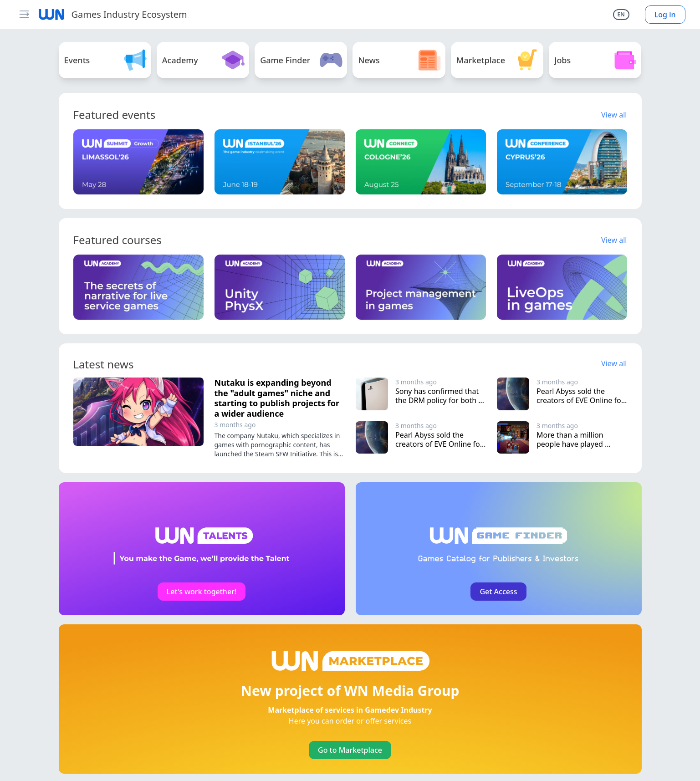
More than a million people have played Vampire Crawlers (571, 444)
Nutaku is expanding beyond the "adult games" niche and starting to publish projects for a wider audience (277, 398)
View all (614, 115)
